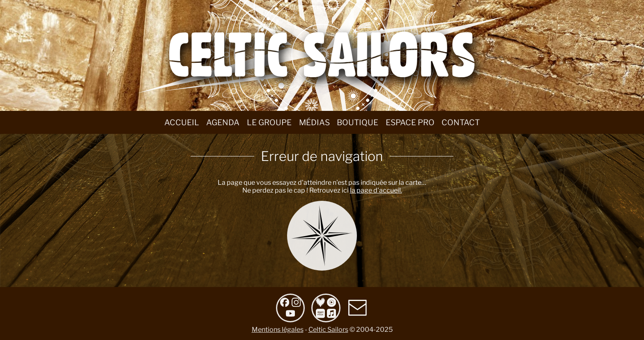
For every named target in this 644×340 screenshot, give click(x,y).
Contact (461, 122)
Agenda (223, 122)
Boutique (358, 122)
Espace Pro (410, 122)
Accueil (182, 122)
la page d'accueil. (376, 190)
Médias (314, 122)
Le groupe (269, 122)
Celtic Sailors (328, 330)
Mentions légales (278, 330)
